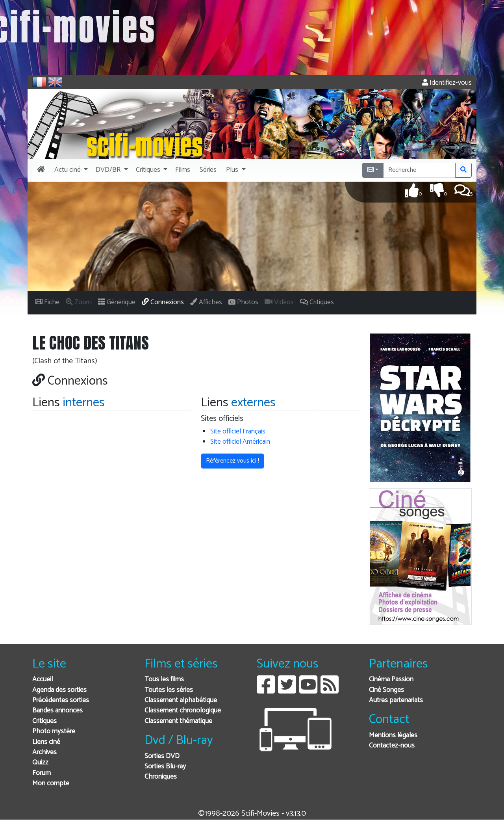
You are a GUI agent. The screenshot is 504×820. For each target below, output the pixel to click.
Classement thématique (178, 721)
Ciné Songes (386, 690)
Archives (44, 752)
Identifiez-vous (447, 83)
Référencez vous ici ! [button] (233, 461)
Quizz (40, 763)
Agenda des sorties (59, 690)
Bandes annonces (57, 711)
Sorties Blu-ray (165, 767)
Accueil (43, 680)
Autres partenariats (396, 700)
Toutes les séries (169, 690)
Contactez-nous (392, 746)
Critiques (44, 721)
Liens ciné (46, 742)
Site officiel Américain (240, 442)
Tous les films (164, 680)
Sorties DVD (162, 756)
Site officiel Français (238, 432)
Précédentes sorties (61, 700)
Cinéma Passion (391, 680)
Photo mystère (54, 732)
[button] (70, 170)
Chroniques (161, 777)
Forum (42, 773)
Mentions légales (393, 735)
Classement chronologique (183, 711)
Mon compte (51, 784)
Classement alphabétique (181, 700)
